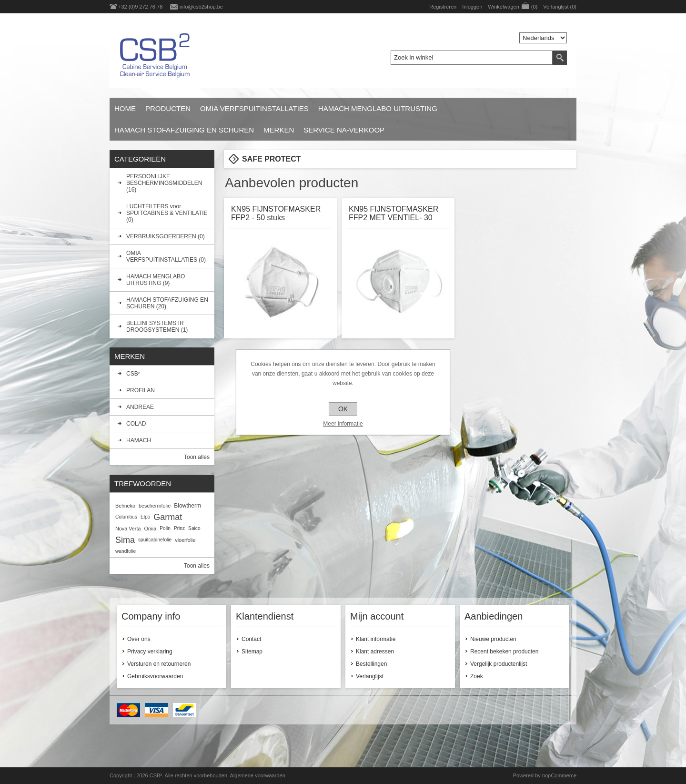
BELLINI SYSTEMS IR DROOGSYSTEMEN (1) (157, 326)
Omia (150, 529)
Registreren (443, 7)
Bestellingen (371, 664)
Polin (165, 528)
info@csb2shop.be (201, 7)
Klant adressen (375, 652)
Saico (194, 528)
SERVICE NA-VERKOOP (344, 130)
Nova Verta (128, 529)
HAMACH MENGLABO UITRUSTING (378, 108)
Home (125, 108)
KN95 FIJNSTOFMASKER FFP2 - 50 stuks (276, 213)
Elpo (145, 517)
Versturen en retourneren (159, 664)
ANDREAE (140, 407)
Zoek (477, 676)
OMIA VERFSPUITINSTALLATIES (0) (166, 256)
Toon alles (197, 457)
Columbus (126, 517)
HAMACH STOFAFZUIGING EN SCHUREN (184, 130)
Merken (279, 130)
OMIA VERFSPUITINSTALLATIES (254, 108)
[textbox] (472, 58)
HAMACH (139, 440)
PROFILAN (141, 390)
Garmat (168, 517)
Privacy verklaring (150, 652)
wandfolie (126, 551)
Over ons (139, 639)
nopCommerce (559, 775)
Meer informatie (343, 424)
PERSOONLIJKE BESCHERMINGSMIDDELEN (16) (164, 183)
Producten (168, 108)
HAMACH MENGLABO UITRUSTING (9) (156, 280)
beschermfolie (155, 506)
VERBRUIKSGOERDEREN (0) (166, 236)
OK (343, 409)
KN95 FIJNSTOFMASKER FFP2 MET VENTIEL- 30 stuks (393, 214)
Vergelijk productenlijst (499, 664)
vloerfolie (185, 540)
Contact (251, 639)
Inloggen (472, 7)
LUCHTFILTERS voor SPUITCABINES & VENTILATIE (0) (167, 213)
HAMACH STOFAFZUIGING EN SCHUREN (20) (167, 303)
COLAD (136, 424)
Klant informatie (376, 639)
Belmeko (125, 506)
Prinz (179, 528)
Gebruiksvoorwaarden (155, 676)
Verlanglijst (370, 676)
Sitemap (252, 652)
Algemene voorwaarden (258, 775)
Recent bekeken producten (504, 652)
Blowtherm (187, 506)
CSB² (133, 374)
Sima (125, 540)
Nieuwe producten (493, 639)
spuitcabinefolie (155, 540)
